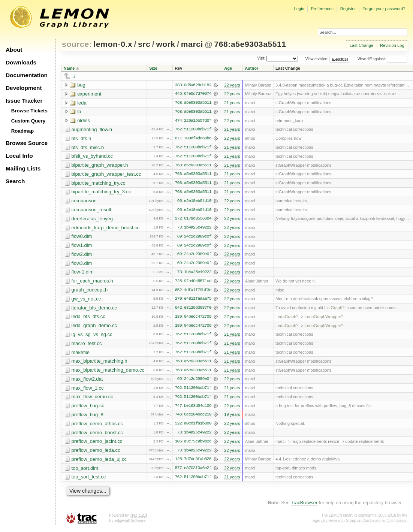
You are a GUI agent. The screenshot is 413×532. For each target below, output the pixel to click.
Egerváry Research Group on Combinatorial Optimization (360, 524)
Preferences (322, 9)
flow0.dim (82, 238)
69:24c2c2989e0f (194, 238)
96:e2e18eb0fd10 (194, 202)
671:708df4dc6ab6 (193, 139)
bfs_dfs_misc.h (88, 148)
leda (82, 103)
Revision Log (392, 45)
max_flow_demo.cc (92, 400)
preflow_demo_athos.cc (97, 427)
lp (79, 112)
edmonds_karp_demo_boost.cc (105, 229)
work (166, 44)
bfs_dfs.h (82, 139)
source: (77, 44)
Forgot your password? (384, 9)
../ (74, 76)
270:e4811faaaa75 (193, 301)
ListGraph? (334, 310)
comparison (84, 202)
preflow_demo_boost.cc (97, 436)
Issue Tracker (24, 101)
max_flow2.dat (87, 382)
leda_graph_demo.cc (94, 328)
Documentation (27, 75)
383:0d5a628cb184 (193, 85)
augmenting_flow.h (92, 130)
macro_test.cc (87, 346)
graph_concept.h (90, 292)
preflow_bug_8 (88, 418)
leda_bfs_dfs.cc (88, 319)
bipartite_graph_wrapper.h (100, 166)
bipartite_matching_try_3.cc (101, 193)
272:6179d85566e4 (193, 220)
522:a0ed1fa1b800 (193, 427)
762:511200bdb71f (193, 130)
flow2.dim (82, 256)
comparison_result (91, 211)
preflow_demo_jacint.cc (97, 445)
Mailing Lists (23, 168)
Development (24, 88)
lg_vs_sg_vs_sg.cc (92, 337)
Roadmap (23, 131)
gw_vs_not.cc (86, 301)
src (144, 44)
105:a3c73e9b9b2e (193, 445)
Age (228, 68)
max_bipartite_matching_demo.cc (108, 373)
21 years (232, 103)
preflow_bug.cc (88, 409)
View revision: (317, 59)
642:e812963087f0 (193, 310)
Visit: (261, 59)
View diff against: (382, 59)
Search (15, 181)
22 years (232, 85)
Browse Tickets (29, 111)
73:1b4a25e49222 (194, 229)
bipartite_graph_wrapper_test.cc (106, 175)
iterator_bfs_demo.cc (94, 310)
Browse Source (27, 143)
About (14, 50)
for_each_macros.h (92, 283)
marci (192, 44)
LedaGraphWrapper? (324, 319)
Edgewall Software (130, 524)
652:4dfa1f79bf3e (193, 292)
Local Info (19, 156)
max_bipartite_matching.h (100, 364)
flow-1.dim (83, 274)
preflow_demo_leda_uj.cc (99, 463)
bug (81, 85)
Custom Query (28, 121)
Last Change (361, 45)
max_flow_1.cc (88, 391)
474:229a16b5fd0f (193, 121)
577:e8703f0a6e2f (193, 472)
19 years (232, 418)
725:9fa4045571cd (193, 283)
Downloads (21, 62)
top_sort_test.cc (89, 480)
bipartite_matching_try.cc (99, 184)
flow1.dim (82, 247)
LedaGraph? (287, 319)
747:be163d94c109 (193, 409)
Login (299, 9)
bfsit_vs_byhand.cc (92, 157)
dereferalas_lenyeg (92, 220)
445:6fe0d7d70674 (193, 94)
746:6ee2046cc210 (193, 418)
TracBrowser (304, 507)
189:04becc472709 (193, 319)
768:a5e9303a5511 (250, 44)
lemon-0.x (113, 44)
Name (69, 68)
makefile (81, 355)
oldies (84, 121)
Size (153, 68)
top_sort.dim (85, 471)
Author (251, 68)
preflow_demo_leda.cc (96, 454)
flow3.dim (82, 265)
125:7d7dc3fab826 (193, 463)
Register (348, 9)
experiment (89, 94)
